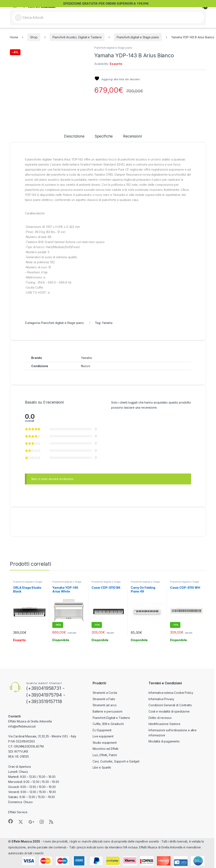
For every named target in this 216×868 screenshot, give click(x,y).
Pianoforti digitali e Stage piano (138, 37)
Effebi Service (18, 812)
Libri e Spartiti (102, 767)
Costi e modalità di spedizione (169, 711)
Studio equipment (105, 743)
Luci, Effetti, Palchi (105, 755)
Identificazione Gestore (164, 724)
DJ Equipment (102, 730)
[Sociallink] (11, 821)
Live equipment (103, 736)
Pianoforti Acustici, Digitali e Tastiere (77, 37)
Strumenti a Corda (105, 693)
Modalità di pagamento (164, 741)
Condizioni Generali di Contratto (170, 705)
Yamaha (107, 323)
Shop (34, 37)
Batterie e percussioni (107, 711)
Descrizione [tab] (74, 136)
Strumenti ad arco (105, 705)
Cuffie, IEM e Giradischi (108, 724)
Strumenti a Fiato (104, 699)
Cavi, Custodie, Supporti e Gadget (116, 761)
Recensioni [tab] (132, 136)
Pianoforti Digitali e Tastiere (111, 718)
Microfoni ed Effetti (105, 749)
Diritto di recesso (160, 718)
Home (14, 37)
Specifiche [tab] (104, 136)
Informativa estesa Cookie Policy (171, 693)
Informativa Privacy (161, 699)
